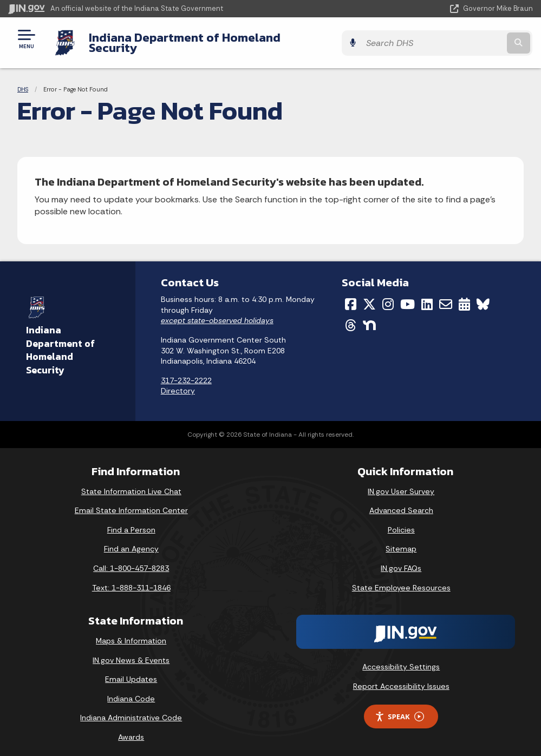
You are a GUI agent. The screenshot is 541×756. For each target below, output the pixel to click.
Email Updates (131, 671)
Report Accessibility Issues (401, 678)
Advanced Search (401, 502)
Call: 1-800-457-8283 (131, 560)
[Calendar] (464, 296)
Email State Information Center (131, 502)
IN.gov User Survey (401, 483)
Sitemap (401, 541)
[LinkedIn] (427, 296)
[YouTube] (408, 296)
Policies (401, 521)
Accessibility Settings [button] (401, 659)
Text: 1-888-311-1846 (131, 579)
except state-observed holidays (217, 312)
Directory (178, 383)
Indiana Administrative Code (131, 709)
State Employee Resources (401, 579)
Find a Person (131, 521)
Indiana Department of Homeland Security (209, 38)
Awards (131, 729)
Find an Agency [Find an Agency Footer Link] (131, 541)
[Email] (446, 296)
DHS (23, 81)
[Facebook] (351, 296)
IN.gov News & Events (131, 652)
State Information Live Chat (131, 483)
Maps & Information (131, 633)
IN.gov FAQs (401, 560)
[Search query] (454, 39)
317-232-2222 (186, 372)
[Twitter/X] (369, 296)
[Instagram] (388, 296)
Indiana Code (131, 690)
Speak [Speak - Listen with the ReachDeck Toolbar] (399, 708)
